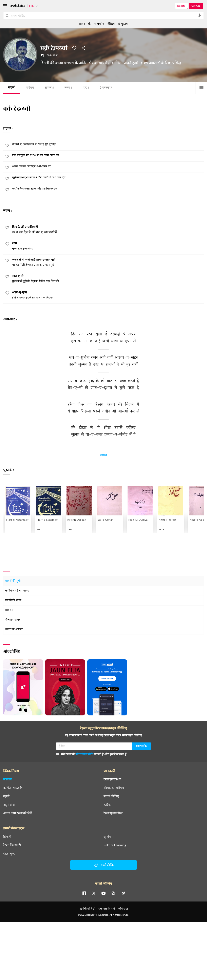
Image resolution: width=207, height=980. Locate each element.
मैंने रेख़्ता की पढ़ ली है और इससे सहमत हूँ (91, 754)
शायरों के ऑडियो (14, 630)
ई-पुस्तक (106, 88)
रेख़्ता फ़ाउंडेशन (112, 779)
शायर (82, 24)
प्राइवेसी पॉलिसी (87, 909)
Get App (196, 6)
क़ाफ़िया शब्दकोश (13, 788)
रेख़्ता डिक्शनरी (12, 845)
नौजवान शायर (13, 620)
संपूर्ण (11, 88)
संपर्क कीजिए (111, 796)
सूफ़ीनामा (109, 837)
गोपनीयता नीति (85, 754)
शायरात (9, 610)
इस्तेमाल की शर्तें (107, 909)
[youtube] (103, 893)
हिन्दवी (7, 837)
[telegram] (123, 893)
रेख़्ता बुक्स (9, 854)
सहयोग (7, 779)
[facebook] (84, 893)
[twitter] (94, 893)
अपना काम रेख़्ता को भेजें (17, 813)
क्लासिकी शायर (13, 601)
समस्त (103, 456)
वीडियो (111, 24)
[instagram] (113, 893)
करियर (107, 805)
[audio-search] (199, 16)
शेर (86, 88)
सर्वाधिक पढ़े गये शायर (17, 591)
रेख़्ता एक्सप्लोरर (113, 813)
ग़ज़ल (50, 88)
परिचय (30, 88)
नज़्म (69, 88)
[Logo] (18, 6)
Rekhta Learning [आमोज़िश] (115, 845)
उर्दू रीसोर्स (9, 805)
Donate (181, 6)
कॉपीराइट (123, 909)
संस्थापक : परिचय (114, 788)
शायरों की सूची (13, 581)
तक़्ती (6, 796)
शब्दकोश (99, 24)
